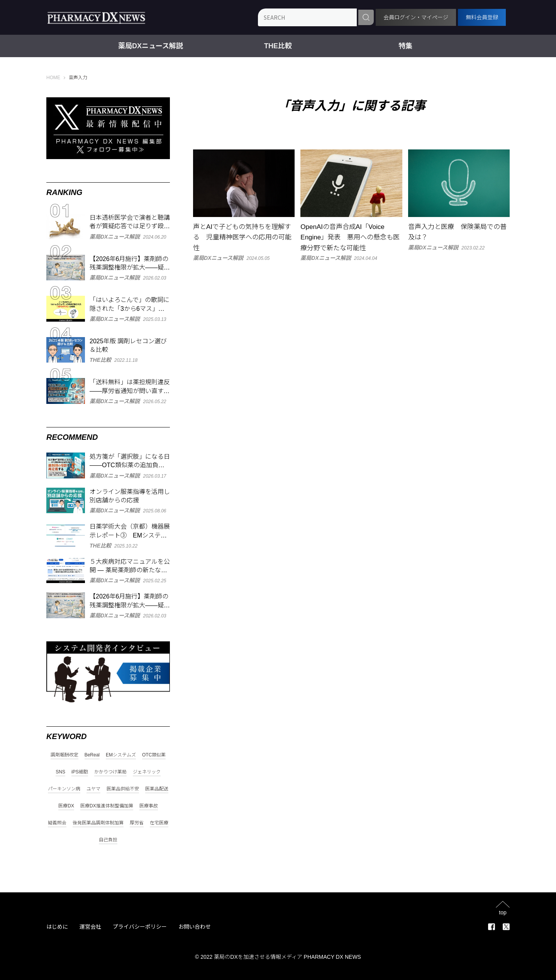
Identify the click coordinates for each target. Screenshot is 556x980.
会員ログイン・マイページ (416, 17)
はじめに (57, 927)
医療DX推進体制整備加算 (107, 806)
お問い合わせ (195, 927)
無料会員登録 (482, 17)
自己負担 (108, 840)
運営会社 (90, 927)
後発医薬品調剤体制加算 (98, 823)
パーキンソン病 (64, 789)
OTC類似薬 (154, 755)
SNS (60, 772)
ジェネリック (147, 772)
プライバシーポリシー (140, 927)
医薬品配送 (157, 789)
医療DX (66, 806)
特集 (405, 46)
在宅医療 (159, 823)
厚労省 (137, 823)
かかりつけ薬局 (110, 772)
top (503, 912)
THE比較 (278, 46)
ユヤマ (93, 789)
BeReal (92, 755)
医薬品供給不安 (123, 789)
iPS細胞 (80, 772)
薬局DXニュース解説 (151, 46)
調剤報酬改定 (64, 755)
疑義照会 (57, 823)
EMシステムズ (121, 755)
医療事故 (149, 806)
